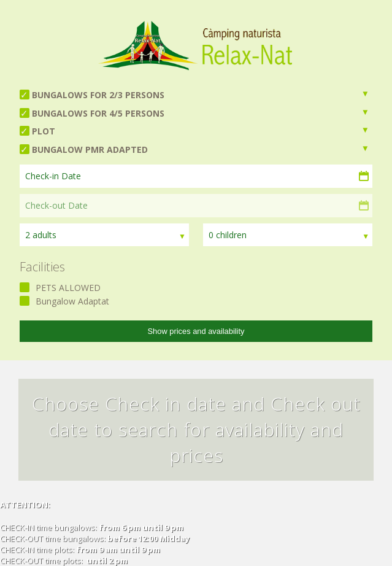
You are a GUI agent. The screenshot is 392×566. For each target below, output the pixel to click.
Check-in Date (53, 176)
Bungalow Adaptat (72, 301)
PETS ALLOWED (68, 288)
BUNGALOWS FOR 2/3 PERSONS (98, 95)
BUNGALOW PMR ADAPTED (90, 149)
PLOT (44, 131)
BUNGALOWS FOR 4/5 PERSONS (98, 113)
